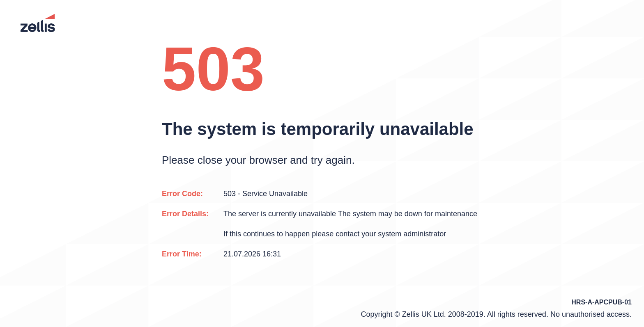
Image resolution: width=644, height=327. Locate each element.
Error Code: (182, 194)
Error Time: (182, 254)
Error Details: (185, 214)
